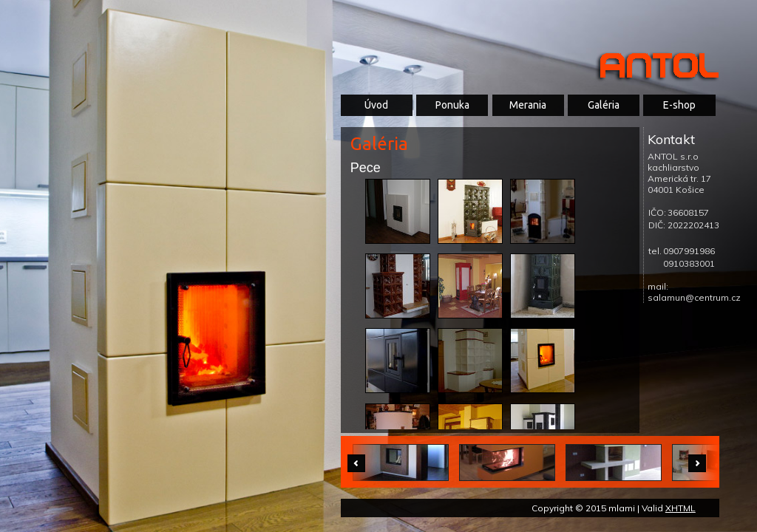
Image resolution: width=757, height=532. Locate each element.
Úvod (376, 105)
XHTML (680, 508)
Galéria (604, 105)
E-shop (679, 105)
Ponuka (452, 105)
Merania (528, 105)
